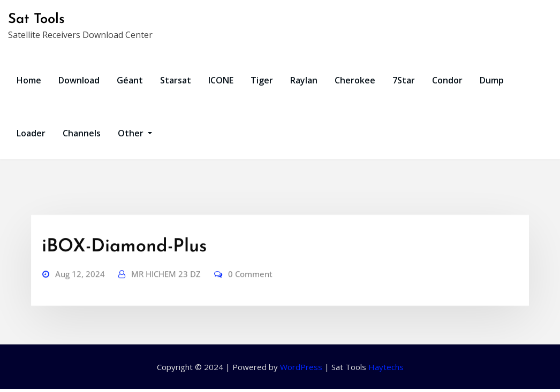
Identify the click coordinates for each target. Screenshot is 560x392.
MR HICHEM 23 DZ (166, 293)
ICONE (221, 80)
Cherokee (355, 80)
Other (135, 133)
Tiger (262, 80)
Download (79, 80)
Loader (31, 133)
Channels (82, 133)
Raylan (304, 80)
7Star (404, 80)
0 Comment (250, 293)
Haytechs (386, 367)
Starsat (176, 80)
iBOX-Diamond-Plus (124, 266)
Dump (492, 80)
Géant (130, 80)
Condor (447, 80)
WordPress (301, 367)
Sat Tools (36, 20)
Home (29, 80)
